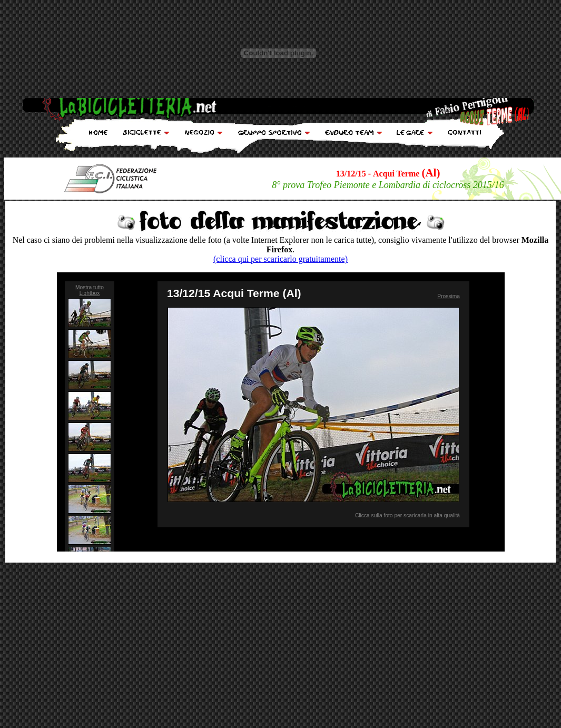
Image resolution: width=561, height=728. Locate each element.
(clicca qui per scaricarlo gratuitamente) (280, 259)
